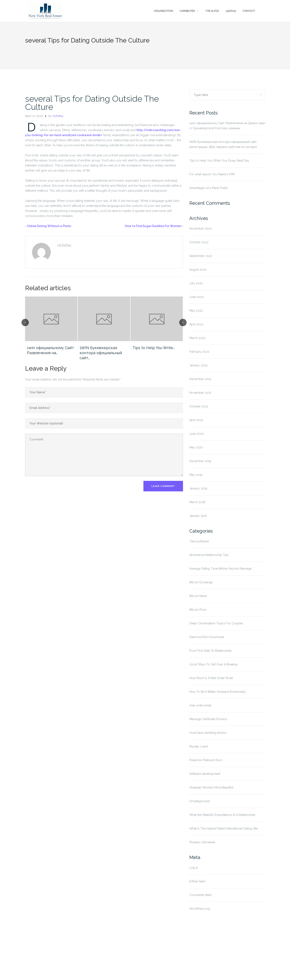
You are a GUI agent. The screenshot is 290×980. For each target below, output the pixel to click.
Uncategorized (199, 801)
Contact (249, 11)
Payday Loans (199, 746)
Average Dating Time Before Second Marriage (221, 569)
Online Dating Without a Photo (49, 226)
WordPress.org (200, 909)
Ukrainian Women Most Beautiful (211, 787)
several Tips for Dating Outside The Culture (92, 103)
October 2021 (199, 406)
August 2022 (198, 270)
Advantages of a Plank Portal (208, 188)
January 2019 (198, 488)
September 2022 (201, 256)
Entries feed (197, 881)
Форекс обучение (202, 842)
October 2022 (199, 242)
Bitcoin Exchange (201, 582)
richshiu (58, 116)
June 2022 (196, 297)
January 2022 (198, 365)
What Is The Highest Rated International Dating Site (224, 828)
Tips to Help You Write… (153, 348)
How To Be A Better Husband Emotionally (218, 692)
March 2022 (197, 338)
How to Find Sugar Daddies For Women (153, 226)
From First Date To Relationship (210, 651)
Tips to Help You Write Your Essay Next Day (219, 161)
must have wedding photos (208, 733)
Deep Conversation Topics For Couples (216, 623)
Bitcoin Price (198, 610)
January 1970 (198, 516)
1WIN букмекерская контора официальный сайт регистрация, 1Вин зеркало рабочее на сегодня (223, 144)
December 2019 (200, 461)
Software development (205, 774)
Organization (163, 11)
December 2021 (200, 379)
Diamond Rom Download (207, 637)
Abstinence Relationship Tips (209, 555)
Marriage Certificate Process (208, 719)
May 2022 (196, 311)
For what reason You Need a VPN (212, 174)
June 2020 (197, 434)
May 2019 (196, 475)
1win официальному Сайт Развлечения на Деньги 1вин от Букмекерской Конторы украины (227, 126)
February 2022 (199, 352)
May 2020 (196, 447)
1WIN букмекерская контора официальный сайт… (101, 353)
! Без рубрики (199, 541)
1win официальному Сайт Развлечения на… (50, 350)
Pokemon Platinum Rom (206, 760)
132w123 (231, 11)
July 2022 (196, 283)
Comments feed (200, 895)
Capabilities (187, 11)
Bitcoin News (198, 596)
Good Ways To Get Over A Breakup (214, 664)
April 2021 (196, 420)
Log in (194, 868)
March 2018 (197, 502)
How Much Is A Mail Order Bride (211, 678)
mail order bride (200, 705)
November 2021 (200, 393)
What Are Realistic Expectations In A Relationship (222, 815)
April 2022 (196, 324)
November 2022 (200, 229)
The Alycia (212, 11)
